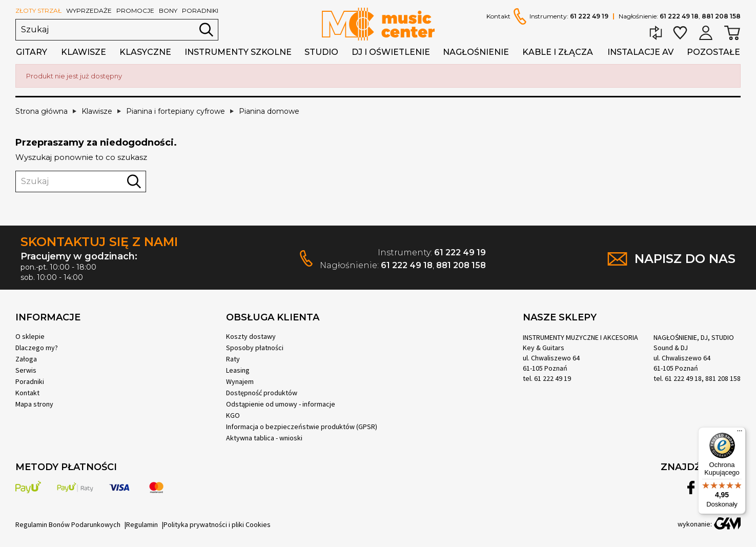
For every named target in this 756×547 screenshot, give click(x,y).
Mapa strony (34, 404)
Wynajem (240, 381)
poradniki (200, 11)
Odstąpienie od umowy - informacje (281, 404)
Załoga (26, 359)
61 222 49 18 (679, 16)
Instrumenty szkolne (238, 52)
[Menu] (740, 433)
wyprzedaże (89, 11)
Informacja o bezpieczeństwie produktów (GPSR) (302, 427)
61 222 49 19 (589, 16)
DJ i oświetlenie (391, 52)
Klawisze (84, 52)
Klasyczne (145, 52)
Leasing (238, 370)
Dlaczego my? (37, 348)
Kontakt (498, 16)
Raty (233, 359)
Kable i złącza (558, 52)
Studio (321, 52)
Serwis (26, 370)
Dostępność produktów (262, 393)
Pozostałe (713, 52)
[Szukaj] (117, 30)
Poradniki (30, 381)
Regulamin (142, 524)
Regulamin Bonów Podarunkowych (68, 524)
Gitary (32, 52)
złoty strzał (38, 11)
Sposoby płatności (255, 348)
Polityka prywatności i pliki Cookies (217, 524)
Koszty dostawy (251, 336)
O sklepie (30, 336)
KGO (233, 415)
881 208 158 (721, 16)
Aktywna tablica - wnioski (264, 438)
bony (168, 11)
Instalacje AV (640, 52)
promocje (135, 11)
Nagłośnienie (476, 52)
